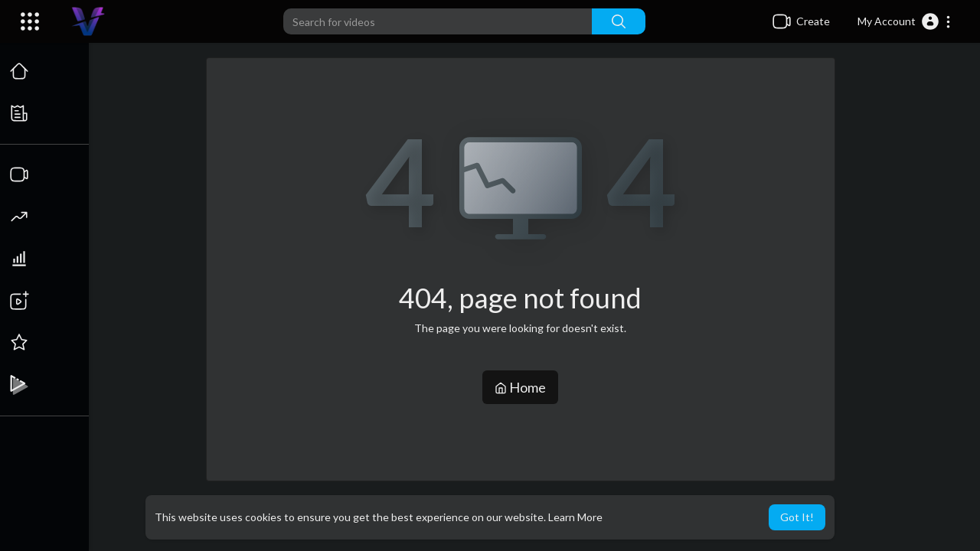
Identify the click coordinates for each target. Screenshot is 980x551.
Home (521, 387)
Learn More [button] (575, 517)
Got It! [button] (797, 517)
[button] (905, 21)
